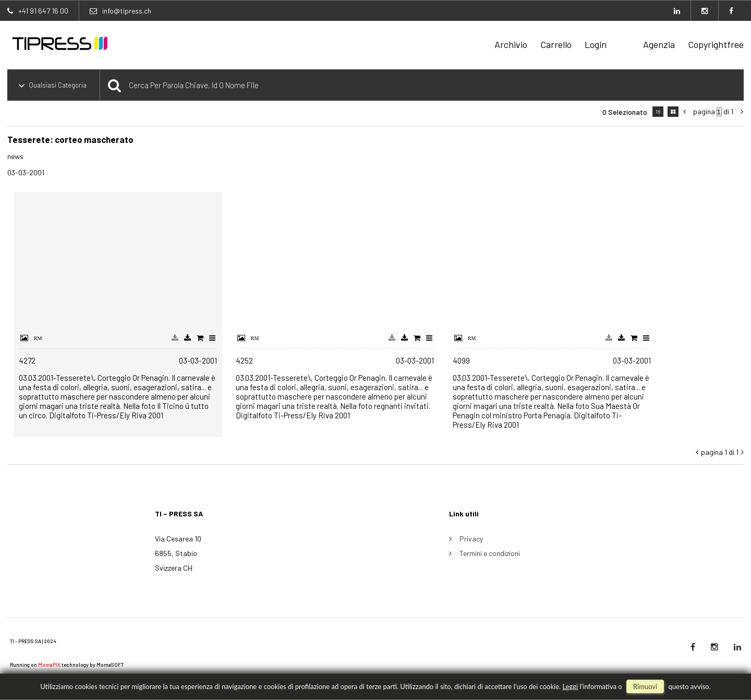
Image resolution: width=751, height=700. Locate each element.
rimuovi (645, 686)
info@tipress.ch (127, 11)
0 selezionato (625, 112)
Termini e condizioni (490, 553)
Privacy (471, 539)
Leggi (570, 686)
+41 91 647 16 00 (43, 11)
